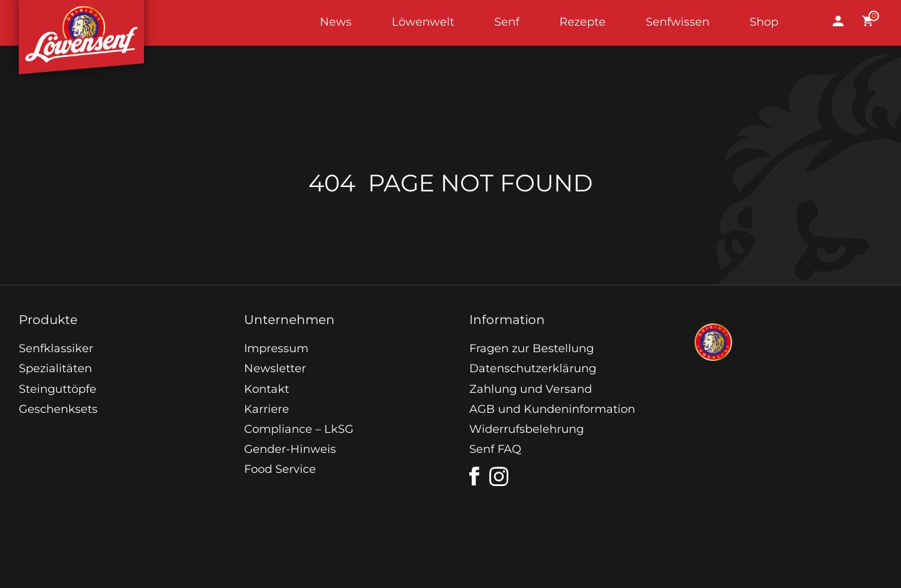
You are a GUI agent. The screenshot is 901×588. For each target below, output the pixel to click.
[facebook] (474, 476)
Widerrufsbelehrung (527, 429)
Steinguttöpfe (58, 389)
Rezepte (583, 22)
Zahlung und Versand (531, 389)
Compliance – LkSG (299, 429)
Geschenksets (58, 409)
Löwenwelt (423, 22)
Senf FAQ (495, 449)
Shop (764, 22)
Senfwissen (678, 22)
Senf (507, 22)
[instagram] (499, 477)
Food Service (280, 469)
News (336, 22)
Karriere (267, 409)
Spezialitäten (55, 368)
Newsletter (275, 368)
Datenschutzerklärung (533, 368)
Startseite (81, 23)
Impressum (276, 348)
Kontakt (267, 389)
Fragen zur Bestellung (532, 348)
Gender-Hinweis (290, 449)
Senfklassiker (56, 348)
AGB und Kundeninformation (552, 409)
